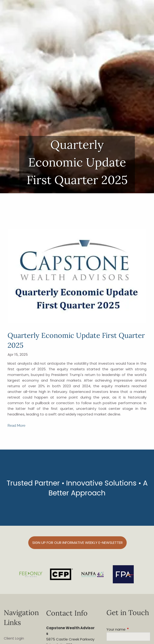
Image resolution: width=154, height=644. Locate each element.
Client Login (14, 638)
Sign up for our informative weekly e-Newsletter (77, 543)
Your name (128, 629)
